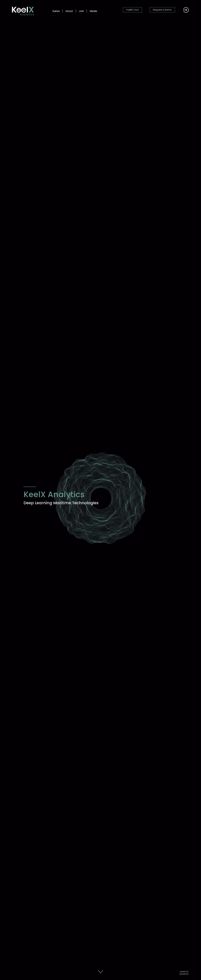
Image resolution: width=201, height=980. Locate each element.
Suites (56, 11)
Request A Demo (162, 10)
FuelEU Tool (132, 10)
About (69, 11)
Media (93, 11)
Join (81, 11)
